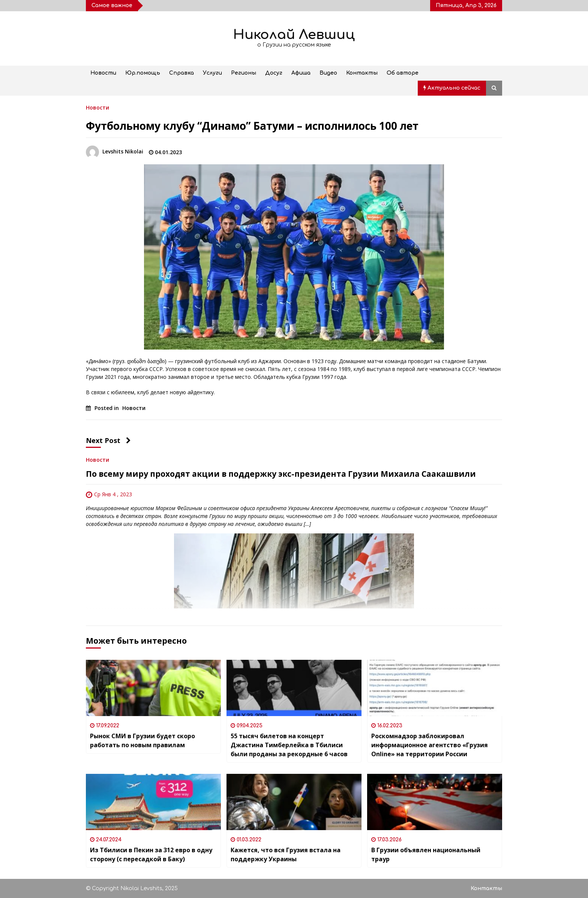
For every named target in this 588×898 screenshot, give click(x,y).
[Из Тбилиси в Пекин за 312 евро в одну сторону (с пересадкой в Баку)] (153, 802)
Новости (103, 73)
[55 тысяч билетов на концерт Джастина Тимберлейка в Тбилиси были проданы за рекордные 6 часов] (294, 688)
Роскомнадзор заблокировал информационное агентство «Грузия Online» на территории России (430, 745)
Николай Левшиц (294, 35)
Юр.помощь (143, 73)
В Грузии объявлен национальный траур (426, 854)
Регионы (244, 73)
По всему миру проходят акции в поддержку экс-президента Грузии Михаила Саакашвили (281, 474)
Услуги (212, 73)
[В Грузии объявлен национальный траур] (435, 802)
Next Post (108, 440)
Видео (328, 73)
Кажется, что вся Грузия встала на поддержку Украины (286, 854)
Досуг (274, 73)
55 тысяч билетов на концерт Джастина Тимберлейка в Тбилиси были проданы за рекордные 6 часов (289, 745)
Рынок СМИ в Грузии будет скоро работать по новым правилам (142, 740)
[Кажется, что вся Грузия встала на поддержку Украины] (294, 802)
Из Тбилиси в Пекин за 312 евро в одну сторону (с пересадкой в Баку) (151, 854)
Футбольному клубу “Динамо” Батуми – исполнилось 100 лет (252, 126)
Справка (181, 73)
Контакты (362, 73)
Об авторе (403, 73)
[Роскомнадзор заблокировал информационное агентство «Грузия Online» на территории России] (435, 688)
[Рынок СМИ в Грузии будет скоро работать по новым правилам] (153, 688)
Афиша (301, 73)
